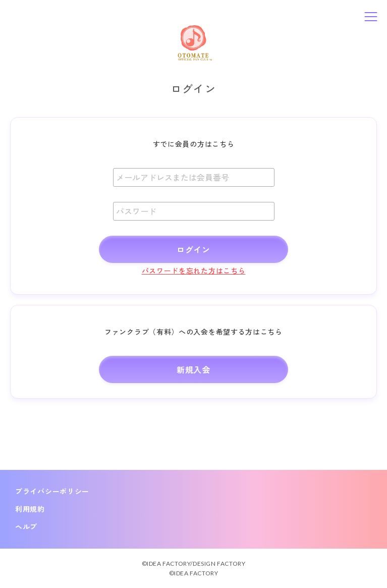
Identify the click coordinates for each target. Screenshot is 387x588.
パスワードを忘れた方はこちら (194, 271)
